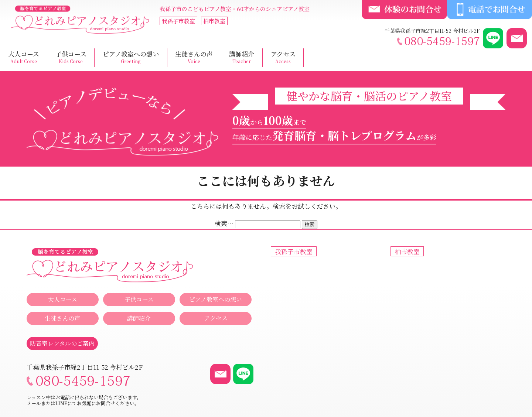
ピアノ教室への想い (131, 57)
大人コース (24, 57)
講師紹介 (242, 57)
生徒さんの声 (194, 57)
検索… (224, 223)
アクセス (283, 57)
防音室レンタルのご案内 (62, 343)
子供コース (71, 57)
